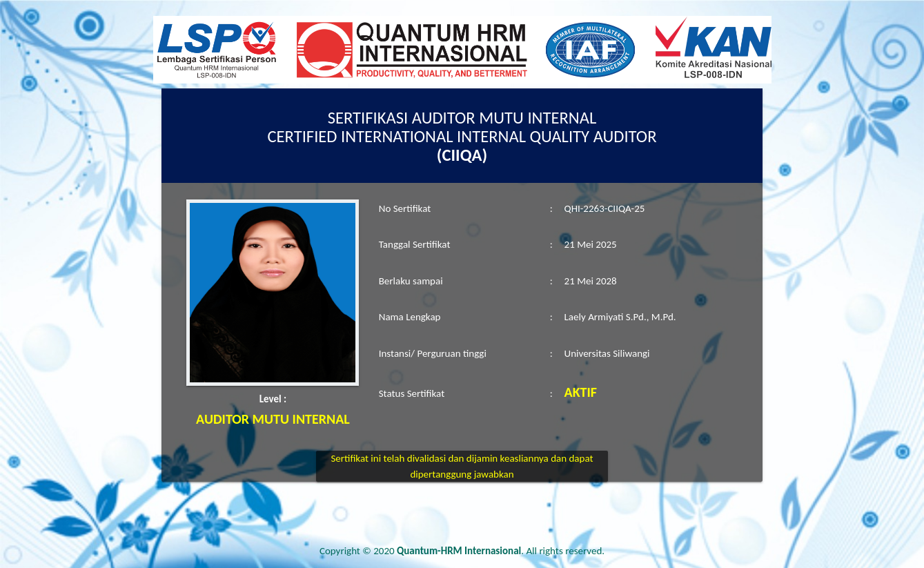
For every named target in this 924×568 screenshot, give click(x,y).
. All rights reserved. (501, 551)
